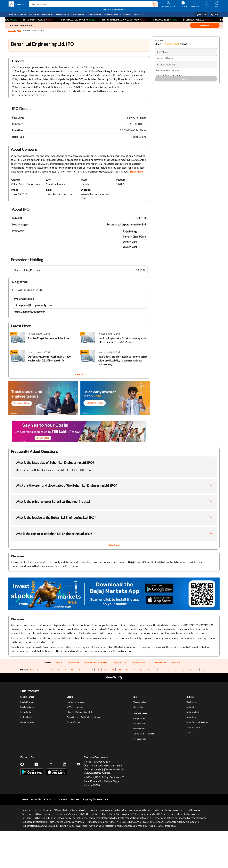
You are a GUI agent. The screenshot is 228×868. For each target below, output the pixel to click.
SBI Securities (139, 723)
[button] (155, 4)
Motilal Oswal (140, 729)
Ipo (135, 697)
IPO (20, 31)
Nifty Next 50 (120, 662)
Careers (63, 799)
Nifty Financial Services (122, 20)
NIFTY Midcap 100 (75, 20)
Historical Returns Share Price (80, 712)
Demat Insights (27, 722)
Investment (46, 14)
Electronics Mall (78, 14)
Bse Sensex (195, 20)
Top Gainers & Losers (76, 702)
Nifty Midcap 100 (140, 662)
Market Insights (27, 702)
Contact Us (50, 799)
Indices (190, 697)
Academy (127, 14)
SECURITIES (12, 31)
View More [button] (114, 545)
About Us (36, 799)
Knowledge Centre (111, 14)
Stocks (70, 697)
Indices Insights (27, 717)
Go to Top (112, 677)
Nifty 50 (59, 662)
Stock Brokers (140, 713)
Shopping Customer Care (95, 799)
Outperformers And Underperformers (84, 717)
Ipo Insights (26, 712)
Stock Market (61, 14)
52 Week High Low (75, 707)
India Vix (176, 662)
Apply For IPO (205, 25)
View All (79, 374)
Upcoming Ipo (140, 702)
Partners (75, 799)
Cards (21, 14)
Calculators (137, 14)
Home (25, 799)
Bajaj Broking (139, 718)
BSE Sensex (160, 662)
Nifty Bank (35, 20)
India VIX (164, 20)
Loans (11, 14)
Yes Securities (140, 739)
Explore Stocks (73, 722)
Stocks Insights (27, 707)
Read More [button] (136, 172)
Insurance (32, 14)
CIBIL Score (94, 14)
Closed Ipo (138, 707)
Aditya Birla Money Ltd (144, 734)
